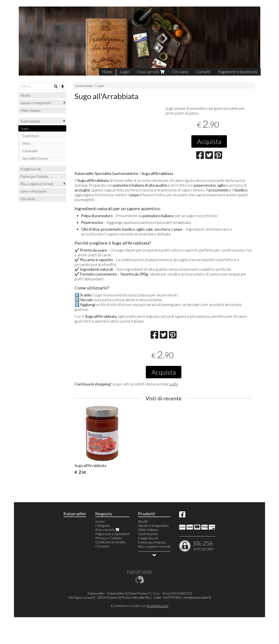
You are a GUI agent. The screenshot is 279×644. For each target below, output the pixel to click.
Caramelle (30, 151)
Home (107, 72)
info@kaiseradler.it (197, 624)
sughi (174, 411)
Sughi (100, 86)
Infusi (26, 143)
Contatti (203, 72)
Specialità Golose (35, 158)
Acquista (209, 141)
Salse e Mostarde (34, 191)
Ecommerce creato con (139, 632)
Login (125, 72)
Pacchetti (28, 199)
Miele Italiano (31, 110)
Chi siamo (180, 72)
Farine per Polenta (34, 176)
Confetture (31, 136)
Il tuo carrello (151, 72)
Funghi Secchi (31, 169)
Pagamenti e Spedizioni (238, 72)
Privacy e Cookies (109, 565)
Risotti (25, 95)
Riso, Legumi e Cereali (37, 184)
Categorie (103, 552)
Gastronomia (84, 86)
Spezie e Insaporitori (36, 103)
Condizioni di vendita (110, 569)
